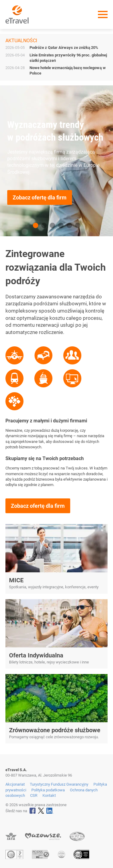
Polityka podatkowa (48, 790)
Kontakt (49, 795)
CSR (34, 795)
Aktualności (21, 41)
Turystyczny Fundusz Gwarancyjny (59, 784)
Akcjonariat (15, 784)
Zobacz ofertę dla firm (40, 197)
